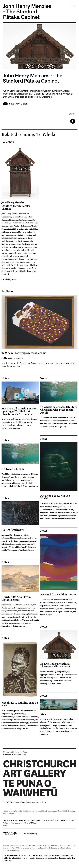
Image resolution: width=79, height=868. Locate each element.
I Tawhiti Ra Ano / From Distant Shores (16, 598)
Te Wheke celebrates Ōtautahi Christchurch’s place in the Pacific (59, 410)
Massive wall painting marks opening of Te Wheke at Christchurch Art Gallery (19, 411)
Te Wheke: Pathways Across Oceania (24, 353)
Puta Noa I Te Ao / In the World (55, 497)
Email (5, 825)
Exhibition (8, 291)
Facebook (73, 121)
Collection (8, 142)
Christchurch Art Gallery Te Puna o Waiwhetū (21, 796)
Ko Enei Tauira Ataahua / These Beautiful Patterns (55, 665)
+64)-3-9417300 (29, 823)
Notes (5, 378)
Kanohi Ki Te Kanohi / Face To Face (20, 704)
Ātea (43, 714)
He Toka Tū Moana (13, 469)
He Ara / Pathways (13, 530)
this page (62, 858)
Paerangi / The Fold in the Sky (58, 594)
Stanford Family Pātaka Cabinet (20, 205)
